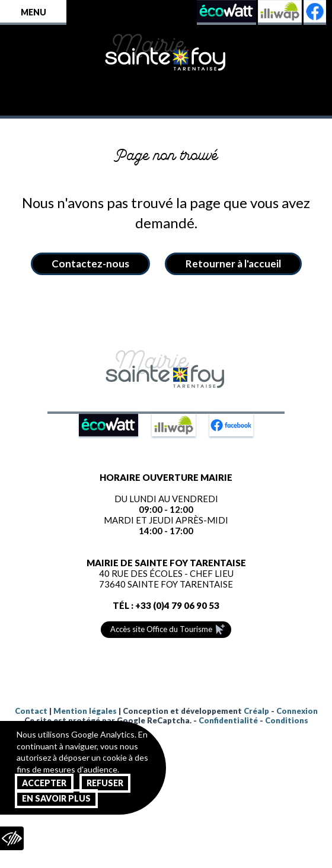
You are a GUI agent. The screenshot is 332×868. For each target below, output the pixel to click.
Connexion (297, 711)
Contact (31, 711)
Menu (33, 12)
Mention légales (85, 711)
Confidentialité (228, 720)
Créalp (256, 711)
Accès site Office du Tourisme (161, 629)
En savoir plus (56, 798)
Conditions (287, 720)
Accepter (44, 783)
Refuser (105, 783)
